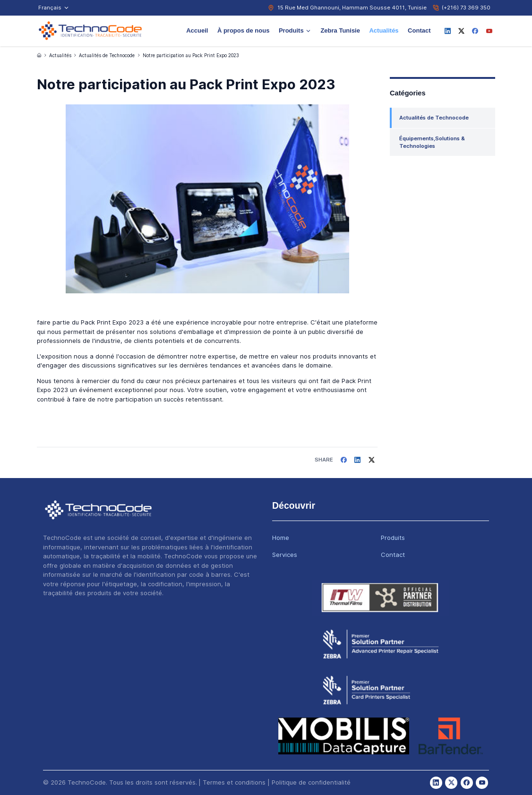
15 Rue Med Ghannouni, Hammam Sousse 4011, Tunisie (352, 8)
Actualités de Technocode (107, 56)
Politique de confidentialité (311, 782)
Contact (419, 30)
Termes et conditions (234, 782)
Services (285, 555)
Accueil (197, 30)
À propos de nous (244, 30)
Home (281, 538)
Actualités (384, 30)
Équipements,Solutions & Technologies (432, 142)
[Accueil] (39, 55)
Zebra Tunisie (340, 30)
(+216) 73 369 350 (466, 8)
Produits (295, 30)
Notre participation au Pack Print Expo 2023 (191, 56)
